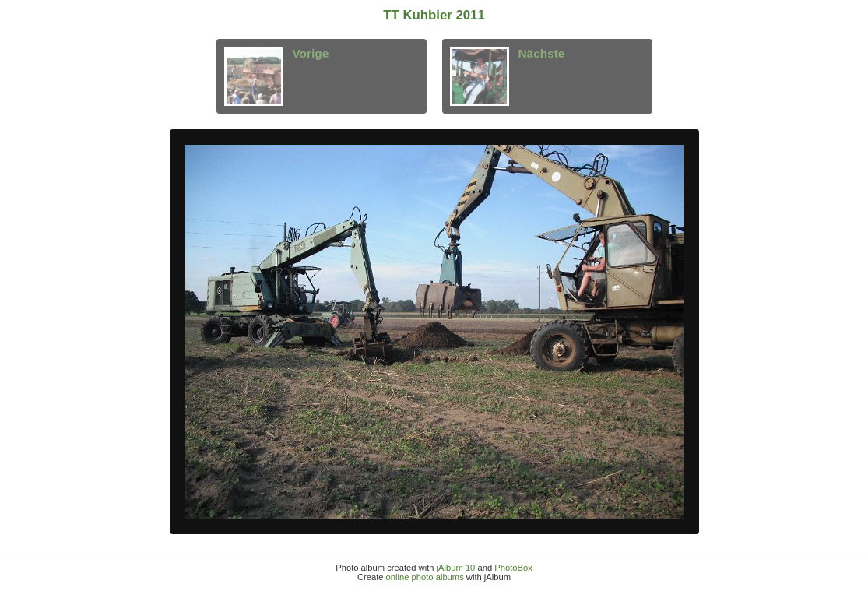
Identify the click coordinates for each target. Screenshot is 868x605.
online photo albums (425, 577)
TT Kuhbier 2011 (434, 15)
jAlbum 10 (456, 568)
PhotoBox (513, 568)
